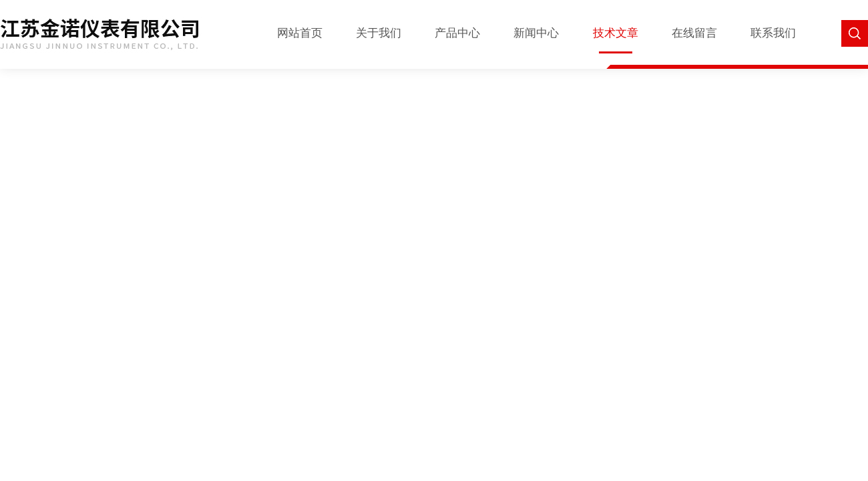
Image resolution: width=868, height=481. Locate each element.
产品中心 (457, 33)
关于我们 (379, 33)
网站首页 (300, 33)
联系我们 (773, 33)
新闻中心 (536, 33)
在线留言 (694, 33)
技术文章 (616, 33)
